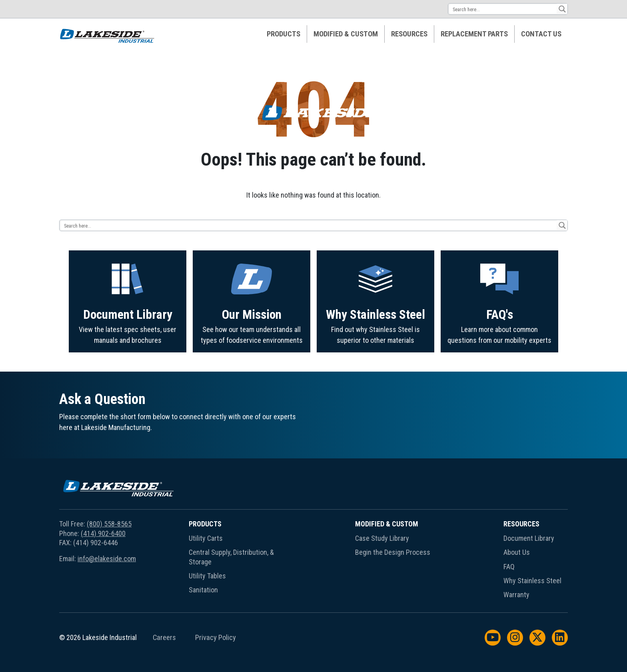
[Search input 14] (503, 9)
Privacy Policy (216, 638)
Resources (409, 34)
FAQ (509, 567)
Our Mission (252, 351)
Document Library (128, 347)
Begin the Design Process (393, 552)
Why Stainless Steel (375, 353)
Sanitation (203, 590)
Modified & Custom (346, 34)
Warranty (516, 595)
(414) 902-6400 (103, 533)
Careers (164, 638)
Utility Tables (207, 576)
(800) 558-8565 (109, 524)
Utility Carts (206, 538)
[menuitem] (284, 34)
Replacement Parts (474, 34)
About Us (517, 552)
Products (284, 34)
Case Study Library (382, 538)
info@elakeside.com (107, 559)
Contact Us (541, 34)
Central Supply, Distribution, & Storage (231, 557)
